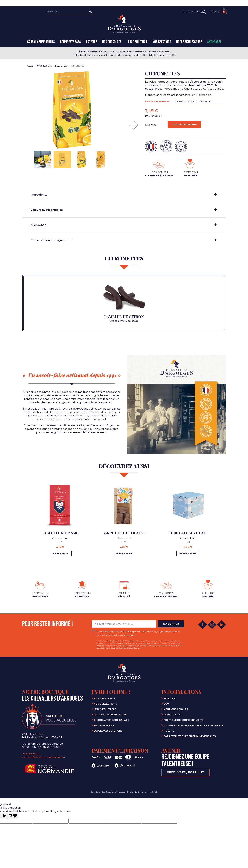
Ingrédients (124, 195)
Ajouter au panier (187, 125)
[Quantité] (134, 125)
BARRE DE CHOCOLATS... (124, 533)
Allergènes (124, 225)
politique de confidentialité (127, 648)
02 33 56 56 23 (30, 753)
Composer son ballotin (110, 714)
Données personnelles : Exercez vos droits (193, 725)
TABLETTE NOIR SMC (60, 533)
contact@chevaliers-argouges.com (43, 757)
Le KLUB (153, 792)
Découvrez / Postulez (186, 772)
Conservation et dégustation (124, 240)
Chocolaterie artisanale (111, 720)
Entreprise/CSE (104, 725)
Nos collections (105, 704)
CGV (166, 704)
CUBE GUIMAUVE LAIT (188, 533)
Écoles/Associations (108, 731)
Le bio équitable (105, 709)
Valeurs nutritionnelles (124, 210)
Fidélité (169, 731)
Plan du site (172, 714)
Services (169, 698)
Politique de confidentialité (183, 720)
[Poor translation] (13, 816)
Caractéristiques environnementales (190, 736)
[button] (194, 11)
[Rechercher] (70, 12)
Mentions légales (176, 709)
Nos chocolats (104, 698)
